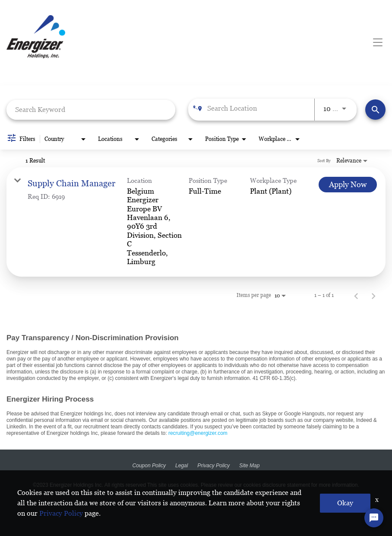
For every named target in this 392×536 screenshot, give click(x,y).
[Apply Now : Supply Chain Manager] (348, 185)
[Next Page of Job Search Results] (373, 295)
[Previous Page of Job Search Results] (356, 295)
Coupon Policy (149, 466)
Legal (182, 466)
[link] (196, 222)
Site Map (249, 466)
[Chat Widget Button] (374, 518)
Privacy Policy (213, 466)
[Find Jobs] (375, 110)
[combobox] (91, 110)
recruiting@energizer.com (198, 433)
